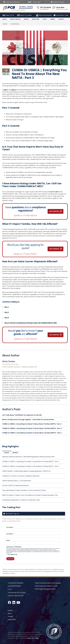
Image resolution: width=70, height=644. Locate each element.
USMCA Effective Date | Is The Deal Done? (17, 481)
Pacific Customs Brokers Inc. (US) (46, 586)
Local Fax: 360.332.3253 (15, 596)
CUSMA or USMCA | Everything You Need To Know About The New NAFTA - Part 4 (32, 424)
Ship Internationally (45, 15)
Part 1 (7, 307)
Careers (10, 610)
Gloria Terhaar (9, 362)
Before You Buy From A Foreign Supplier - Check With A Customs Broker (28, 419)
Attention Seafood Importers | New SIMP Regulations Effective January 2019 (28, 457)
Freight (37, 638)
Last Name (9, 534)
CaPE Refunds (15, 24)
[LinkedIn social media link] (14, 602)
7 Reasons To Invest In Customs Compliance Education (21, 476)
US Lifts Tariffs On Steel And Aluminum (15, 485)
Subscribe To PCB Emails (14, 547)
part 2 (14, 90)
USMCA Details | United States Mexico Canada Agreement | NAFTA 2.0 (26, 471)
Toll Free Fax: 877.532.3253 (17, 593)
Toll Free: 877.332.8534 (15, 583)
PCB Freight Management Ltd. (45, 589)
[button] (15, 20)
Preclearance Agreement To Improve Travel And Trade (21, 500)
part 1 (6, 90)
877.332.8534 (46, 7)
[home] (18, 8)
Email (8, 540)
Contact (61, 19)
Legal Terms (12, 619)
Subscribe (10, 559)
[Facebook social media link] (9, 602)
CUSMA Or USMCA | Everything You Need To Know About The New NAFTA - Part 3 (31, 466)
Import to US (10, 15)
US (33, 638)
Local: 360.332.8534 (14, 586)
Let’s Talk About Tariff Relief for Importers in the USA (22, 415)
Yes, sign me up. (13, 554)
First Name (10, 527)
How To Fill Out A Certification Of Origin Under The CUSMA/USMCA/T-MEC (31, 323)
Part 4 (7, 318)
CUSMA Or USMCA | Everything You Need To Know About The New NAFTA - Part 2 (31, 461)
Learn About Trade (62, 15)
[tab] (7, 453)
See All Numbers (44, 9)
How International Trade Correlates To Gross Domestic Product (24, 490)
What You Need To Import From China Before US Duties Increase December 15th (30, 495)
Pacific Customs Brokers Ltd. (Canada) (48, 583)
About (5, 19)
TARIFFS (5, 24)
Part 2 (7, 312)
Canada (29, 638)
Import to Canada (26, 15)
